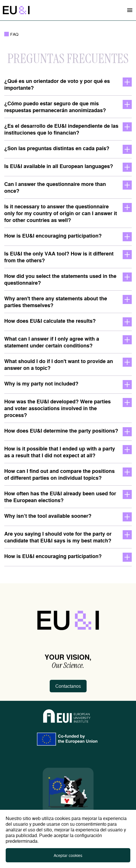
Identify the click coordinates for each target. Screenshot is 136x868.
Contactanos (68, 686)
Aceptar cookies (68, 855)
